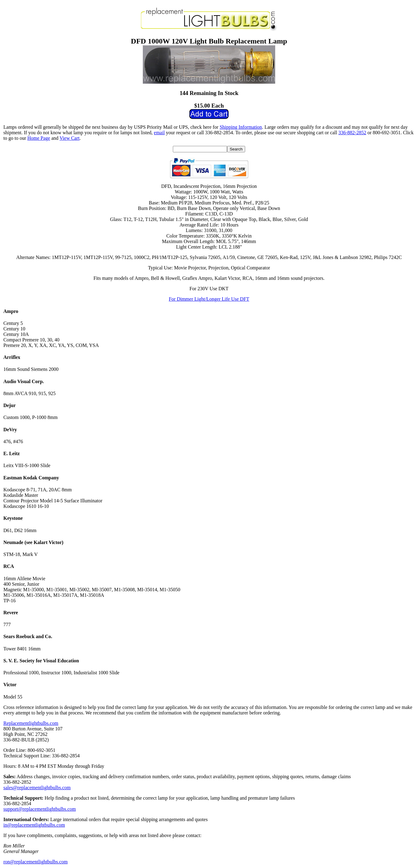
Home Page (39, 138)
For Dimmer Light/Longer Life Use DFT (209, 299)
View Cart (69, 138)
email (159, 133)
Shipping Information (241, 127)
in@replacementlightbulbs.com (34, 825)
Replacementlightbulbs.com (31, 723)
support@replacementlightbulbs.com (40, 809)
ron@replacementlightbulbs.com (36, 862)
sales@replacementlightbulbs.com (37, 788)
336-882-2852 (352, 133)
